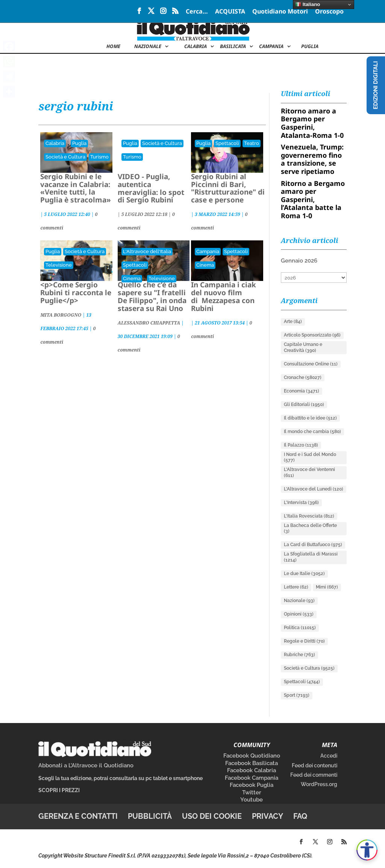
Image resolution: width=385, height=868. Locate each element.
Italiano (308, 5)
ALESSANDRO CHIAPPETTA (149, 323)
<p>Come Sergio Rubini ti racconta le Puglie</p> (76, 293)
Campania (271, 47)
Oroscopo (329, 12)
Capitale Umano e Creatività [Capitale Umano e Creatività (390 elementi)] (303, 347)
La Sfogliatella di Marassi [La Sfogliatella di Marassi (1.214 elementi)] (311, 557)
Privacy (268, 816)
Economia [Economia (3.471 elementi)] (302, 391)
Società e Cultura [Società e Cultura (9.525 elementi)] (309, 668)
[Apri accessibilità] (367, 850)
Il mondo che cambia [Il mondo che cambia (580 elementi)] (312, 432)
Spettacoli (227, 143)
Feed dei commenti (314, 775)
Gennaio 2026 (299, 261)
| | (145, 214)
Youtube (252, 800)
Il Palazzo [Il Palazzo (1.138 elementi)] (301, 445)
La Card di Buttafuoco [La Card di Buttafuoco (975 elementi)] (313, 545)
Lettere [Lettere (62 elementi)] (296, 587)
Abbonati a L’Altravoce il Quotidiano (86, 765)
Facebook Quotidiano (252, 756)
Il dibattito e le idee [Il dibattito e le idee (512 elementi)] (310, 418)
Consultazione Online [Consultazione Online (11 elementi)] (311, 364)
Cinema (132, 279)
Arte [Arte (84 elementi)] (293, 322)
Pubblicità (150, 816)
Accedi (329, 756)
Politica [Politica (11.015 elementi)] (300, 628)
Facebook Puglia (252, 785)
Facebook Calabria (252, 770)
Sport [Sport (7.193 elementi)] (297, 695)
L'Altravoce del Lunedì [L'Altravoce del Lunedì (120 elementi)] (314, 489)
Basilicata (233, 47)
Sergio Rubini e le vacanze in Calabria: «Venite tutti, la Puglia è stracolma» (76, 188)
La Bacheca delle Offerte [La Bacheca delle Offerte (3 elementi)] (310, 528)
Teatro (252, 143)
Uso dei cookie (212, 816)
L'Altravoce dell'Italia (147, 251)
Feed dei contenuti (315, 765)
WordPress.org (319, 784)
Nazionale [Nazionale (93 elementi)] (299, 601)
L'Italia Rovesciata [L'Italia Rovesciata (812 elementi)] (309, 516)
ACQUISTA (230, 12)
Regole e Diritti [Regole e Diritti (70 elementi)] (304, 641)
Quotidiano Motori (280, 12)
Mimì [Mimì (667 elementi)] (327, 587)
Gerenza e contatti (78, 816)
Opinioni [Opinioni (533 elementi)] (299, 614)
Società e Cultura (65, 157)
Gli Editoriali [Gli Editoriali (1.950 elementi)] (304, 405)
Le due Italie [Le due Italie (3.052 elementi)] (304, 574)
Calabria (196, 47)
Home (113, 47)
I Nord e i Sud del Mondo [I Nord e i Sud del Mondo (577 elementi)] (310, 457)
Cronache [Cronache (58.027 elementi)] (303, 377)
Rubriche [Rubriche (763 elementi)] (299, 655)
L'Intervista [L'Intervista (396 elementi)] (301, 503)
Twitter (252, 793)
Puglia (310, 47)
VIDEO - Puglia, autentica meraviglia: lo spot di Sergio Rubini (151, 188)
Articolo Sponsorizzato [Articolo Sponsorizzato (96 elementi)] (312, 335)
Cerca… (197, 12)
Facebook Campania (252, 778)
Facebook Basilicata (252, 763)
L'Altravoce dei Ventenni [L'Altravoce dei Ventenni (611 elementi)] (309, 472)
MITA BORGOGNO (61, 315)
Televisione (59, 265)
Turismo (99, 157)
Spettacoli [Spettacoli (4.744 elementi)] (302, 682)
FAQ (300, 816)
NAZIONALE (148, 47)
